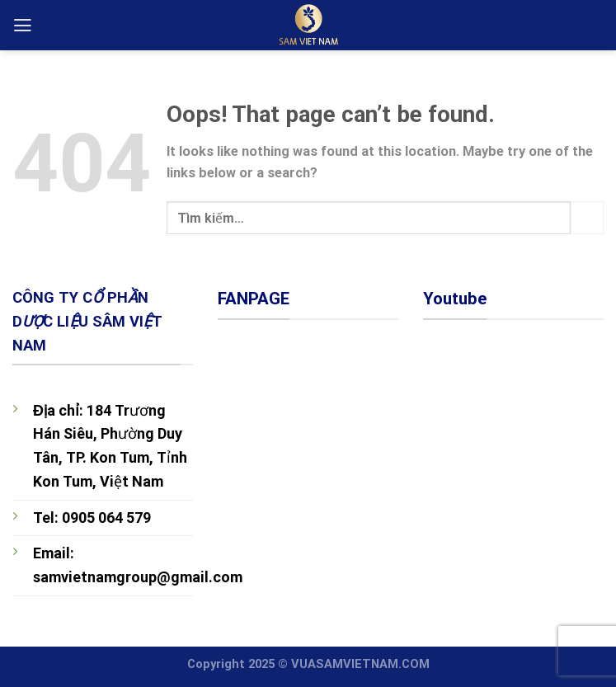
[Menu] (23, 26)
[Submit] (587, 218)
